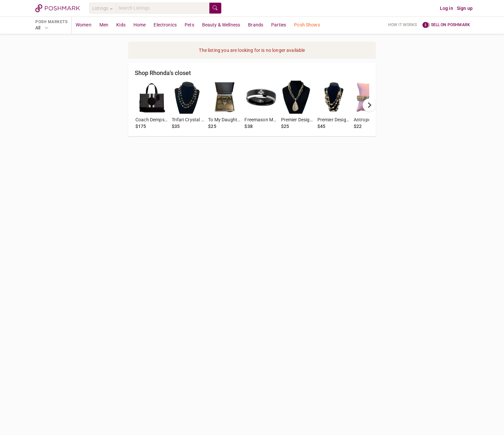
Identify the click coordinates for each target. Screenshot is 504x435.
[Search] (162, 8)
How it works (403, 25)
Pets (189, 25)
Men (104, 25)
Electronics (165, 25)
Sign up (465, 8)
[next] (369, 105)
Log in (447, 8)
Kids (121, 25)
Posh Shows (307, 25)
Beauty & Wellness (221, 25)
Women (84, 25)
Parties (279, 25)
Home (140, 25)
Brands (256, 25)
